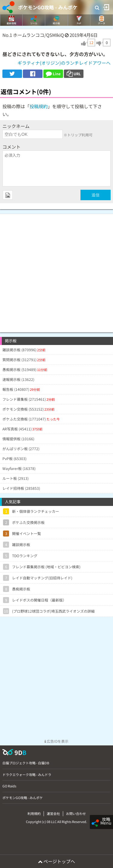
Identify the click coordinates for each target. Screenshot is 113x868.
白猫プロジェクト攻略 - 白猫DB (26, 763)
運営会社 (53, 813)
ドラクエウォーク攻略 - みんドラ (27, 774)
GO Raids (9, 786)
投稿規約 (39, 106)
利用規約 (34, 813)
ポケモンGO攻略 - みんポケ (48, 7)
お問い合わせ (76, 813)
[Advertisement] (56, 270)
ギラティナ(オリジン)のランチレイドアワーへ (64, 63)
